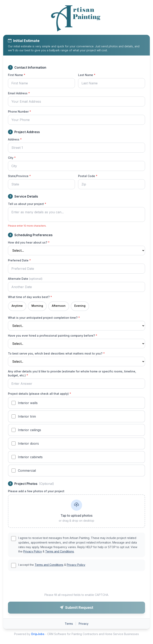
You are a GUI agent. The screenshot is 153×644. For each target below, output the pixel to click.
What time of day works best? (30, 297)
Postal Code (88, 176)
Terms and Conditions (60, 551)
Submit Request (77, 608)
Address (15, 139)
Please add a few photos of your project (36, 491)
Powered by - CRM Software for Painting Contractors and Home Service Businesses (76, 634)
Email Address (19, 93)
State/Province (19, 176)
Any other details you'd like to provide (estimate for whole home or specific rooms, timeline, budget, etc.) (72, 373)
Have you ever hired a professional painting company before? (53, 336)
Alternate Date (25, 279)
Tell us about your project (27, 204)
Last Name (87, 75)
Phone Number (20, 112)
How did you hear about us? (29, 242)
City (12, 158)
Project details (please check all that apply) (40, 394)
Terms (69, 624)
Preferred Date (19, 260)
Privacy (84, 624)
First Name (17, 75)
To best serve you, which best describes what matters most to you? (56, 353)
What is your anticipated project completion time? (44, 318)
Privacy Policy (33, 551)
